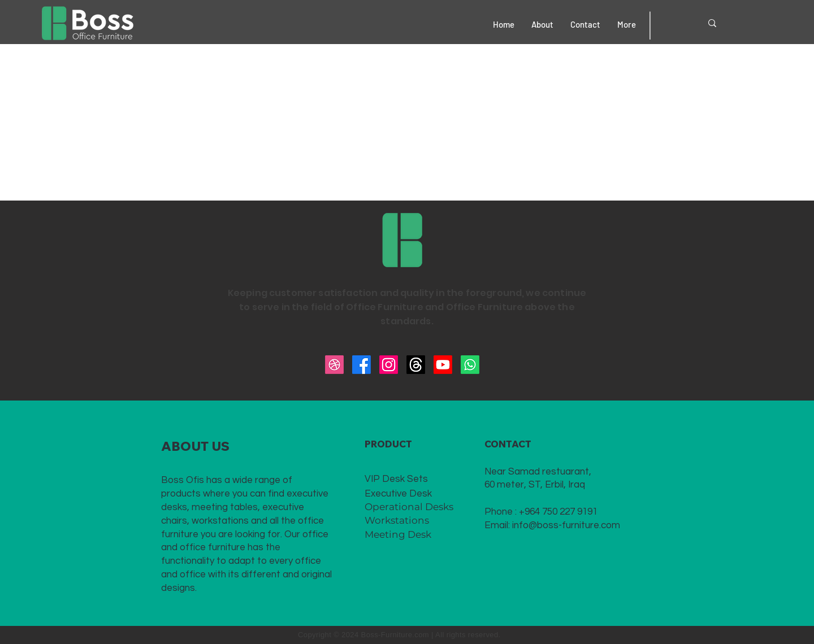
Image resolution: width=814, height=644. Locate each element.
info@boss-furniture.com (566, 525)
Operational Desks (409, 507)
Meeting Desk (398, 534)
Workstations (397, 520)
